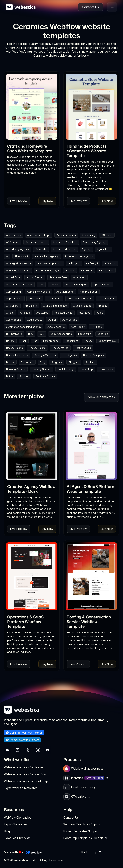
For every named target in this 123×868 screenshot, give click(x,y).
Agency (86, 249)
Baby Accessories (61, 334)
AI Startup (110, 263)
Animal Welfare (58, 277)
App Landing (13, 292)
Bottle (10, 376)
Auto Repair (78, 327)
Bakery (10, 341)
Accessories (14, 235)
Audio (100, 313)
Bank (24, 341)
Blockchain (27, 362)
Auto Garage (70, 320)
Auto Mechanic (56, 327)
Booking (90, 362)
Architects (35, 299)
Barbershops (51, 341)
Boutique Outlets (45, 376)
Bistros (10, 362)
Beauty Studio (83, 348)
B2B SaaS (97, 327)
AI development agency (79, 256)
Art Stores (42, 313)
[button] (112, 7)
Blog (42, 362)
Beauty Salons (14, 348)
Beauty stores (60, 348)
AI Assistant (21, 256)
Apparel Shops (102, 284)
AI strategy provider (18, 270)
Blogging (74, 362)
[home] (21, 7)
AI (7, 256)
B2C (31, 334)
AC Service (13, 242)
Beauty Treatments (17, 355)
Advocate (41, 249)
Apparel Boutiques (76, 284)
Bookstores (106, 369)
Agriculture (104, 249)
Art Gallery (12, 306)
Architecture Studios (80, 299)
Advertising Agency (94, 242)
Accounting (89, 235)
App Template (14, 299)
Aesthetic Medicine (64, 249)
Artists (10, 313)
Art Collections (106, 299)
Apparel (54, 284)
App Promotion (89, 292)
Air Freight (92, 263)
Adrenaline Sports (36, 242)
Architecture (54, 299)
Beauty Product (107, 341)
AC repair (107, 235)
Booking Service (16, 369)
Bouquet (24, 376)
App (41, 284)
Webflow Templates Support (83, 824)
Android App (106, 270)
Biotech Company (94, 355)
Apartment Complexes (19, 284)
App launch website (39, 292)
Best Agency (70, 355)
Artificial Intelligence (55, 306)
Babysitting (85, 334)
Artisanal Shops (82, 306)
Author (52, 320)
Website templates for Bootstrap (26, 781)
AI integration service (19, 263)
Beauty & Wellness (45, 355)
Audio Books (14, 320)
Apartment (79, 277)
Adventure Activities (65, 242)
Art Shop (25, 313)
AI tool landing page (48, 270)
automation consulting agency (24, 327)
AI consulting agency (46, 256)
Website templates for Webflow (25, 774)
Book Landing (66, 369)
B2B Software (14, 334)
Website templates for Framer (24, 767)
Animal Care (13, 277)
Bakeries (103, 334)
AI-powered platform (50, 263)
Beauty (88, 341)
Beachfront (71, 341)
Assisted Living (63, 313)
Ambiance (87, 270)
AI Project (74, 263)
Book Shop (86, 369)
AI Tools (70, 270)
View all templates (102, 397)
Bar (35, 341)
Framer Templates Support (81, 831)
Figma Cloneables (16, 824)
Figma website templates (21, 788)
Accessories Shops (39, 235)
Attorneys (84, 313)
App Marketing (65, 292)
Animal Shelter (35, 277)
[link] (32, 148)
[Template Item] (32, 107)
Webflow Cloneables (18, 818)
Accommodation (66, 235)
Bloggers (57, 362)
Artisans (102, 306)
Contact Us (71, 818)
